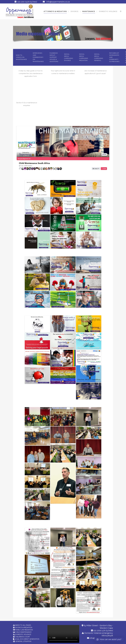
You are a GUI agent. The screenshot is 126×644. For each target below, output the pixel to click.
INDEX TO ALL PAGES (23, 625)
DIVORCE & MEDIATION (23, 628)
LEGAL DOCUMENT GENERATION (27, 639)
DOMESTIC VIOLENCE (23, 634)
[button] (109, 639)
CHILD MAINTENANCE (23, 632)
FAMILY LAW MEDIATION (24, 630)
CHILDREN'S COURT (22, 637)
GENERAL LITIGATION (23, 641)
